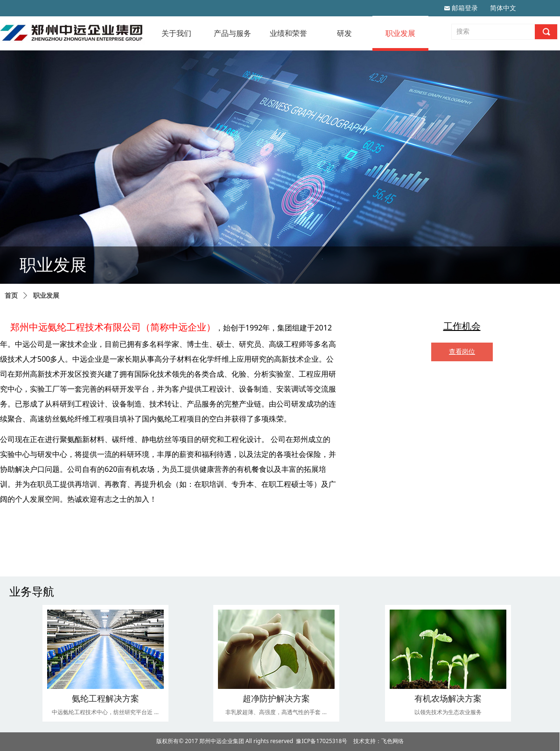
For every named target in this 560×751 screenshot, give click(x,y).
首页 (11, 296)
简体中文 (503, 8)
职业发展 (46, 296)
